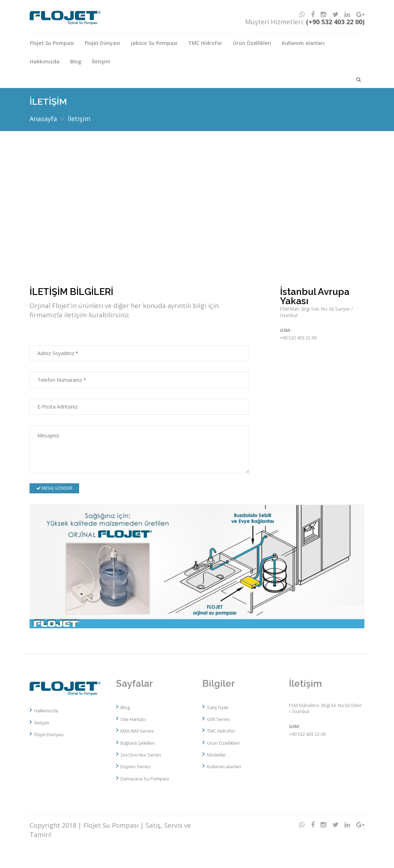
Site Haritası (133, 719)
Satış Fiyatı (218, 708)
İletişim (101, 61)
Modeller (217, 755)
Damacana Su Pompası (145, 779)
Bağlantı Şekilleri (138, 743)
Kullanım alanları (303, 43)
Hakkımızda (45, 61)
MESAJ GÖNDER (54, 488)
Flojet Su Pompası (52, 43)
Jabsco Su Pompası (154, 43)
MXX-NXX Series (137, 731)
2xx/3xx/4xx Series (141, 755)
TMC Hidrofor (205, 43)
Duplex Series (136, 767)
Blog (76, 61)
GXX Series (219, 719)
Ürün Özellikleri (252, 43)
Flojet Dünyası (102, 43)
